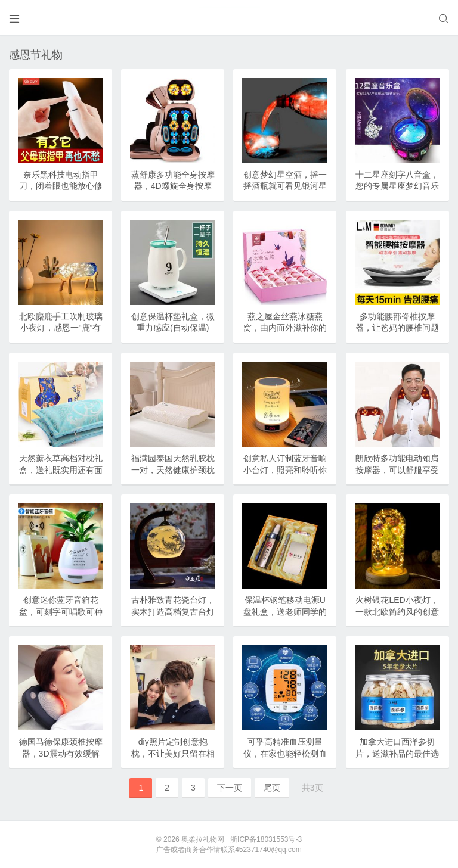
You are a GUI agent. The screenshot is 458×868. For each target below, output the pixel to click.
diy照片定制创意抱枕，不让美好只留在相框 (173, 753)
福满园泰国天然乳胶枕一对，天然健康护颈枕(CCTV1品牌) (173, 470)
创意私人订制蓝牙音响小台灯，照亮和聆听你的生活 (285, 470)
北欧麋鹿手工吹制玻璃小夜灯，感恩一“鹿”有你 (61, 328)
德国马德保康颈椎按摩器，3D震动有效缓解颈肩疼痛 (61, 753)
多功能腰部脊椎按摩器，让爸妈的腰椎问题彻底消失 (397, 328)
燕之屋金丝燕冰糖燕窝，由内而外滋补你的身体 (285, 328)
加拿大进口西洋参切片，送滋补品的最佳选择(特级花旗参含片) (397, 753)
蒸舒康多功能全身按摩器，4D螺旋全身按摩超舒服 (173, 186)
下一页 (230, 788)
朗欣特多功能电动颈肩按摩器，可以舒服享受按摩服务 (397, 470)
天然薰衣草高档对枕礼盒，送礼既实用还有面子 (61, 470)
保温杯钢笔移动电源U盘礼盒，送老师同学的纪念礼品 (285, 612)
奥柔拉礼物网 (203, 839)
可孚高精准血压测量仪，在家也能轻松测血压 (285, 753)
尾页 (272, 788)
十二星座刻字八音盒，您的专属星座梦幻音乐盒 (397, 186)
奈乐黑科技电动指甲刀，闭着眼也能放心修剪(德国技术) (61, 186)
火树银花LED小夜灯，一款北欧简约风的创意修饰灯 (397, 612)
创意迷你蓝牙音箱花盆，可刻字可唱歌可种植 (61, 612)
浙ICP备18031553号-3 (266, 839)
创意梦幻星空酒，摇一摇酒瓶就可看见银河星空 (285, 186)
